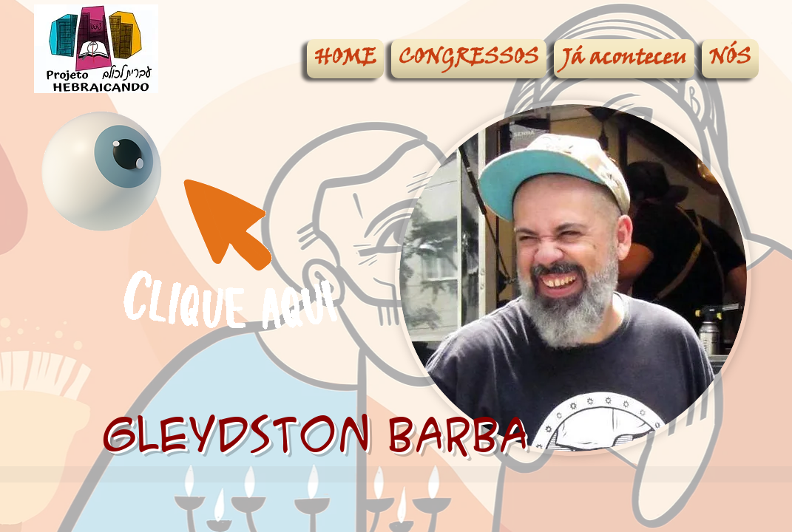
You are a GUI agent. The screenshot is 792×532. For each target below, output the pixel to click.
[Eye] (102, 171)
